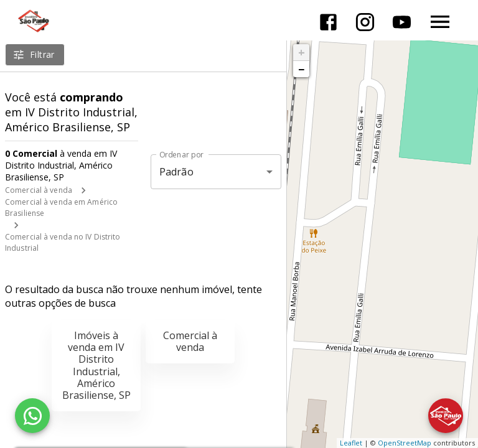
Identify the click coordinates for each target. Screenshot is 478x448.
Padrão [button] (176, 172)
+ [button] (302, 52)
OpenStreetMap (405, 443)
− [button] (301, 69)
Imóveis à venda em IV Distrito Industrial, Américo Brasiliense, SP (96, 365)
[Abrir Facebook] (328, 22)
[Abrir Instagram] (365, 22)
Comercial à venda (39, 190)
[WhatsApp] (32, 416)
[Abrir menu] (440, 22)
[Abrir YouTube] (402, 22)
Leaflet (351, 443)
